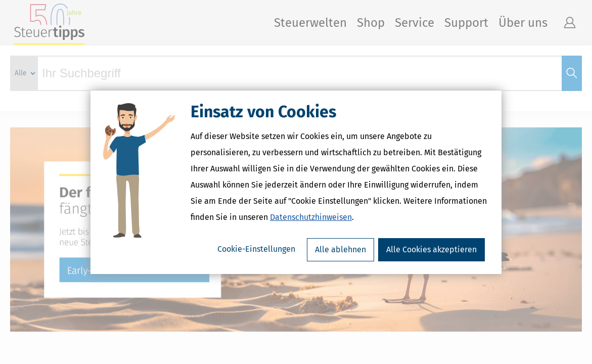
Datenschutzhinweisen (311, 217)
